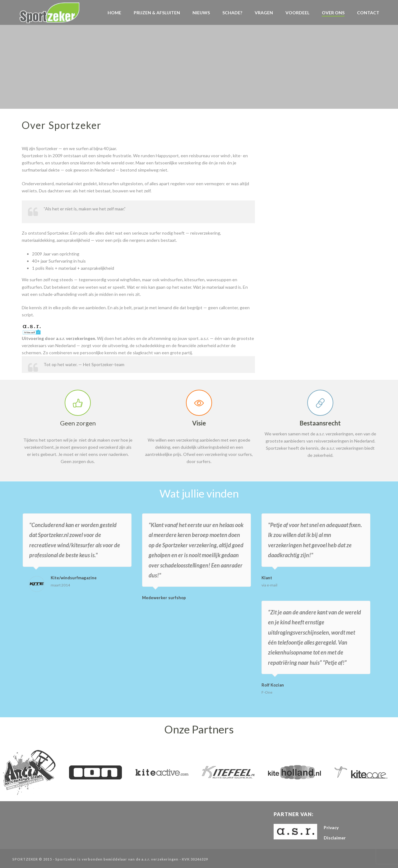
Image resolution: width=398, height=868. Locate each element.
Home (114, 13)
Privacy (331, 827)
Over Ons (333, 13)
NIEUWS (201, 13)
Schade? (232, 13)
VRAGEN (264, 13)
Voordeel (297, 13)
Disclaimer (335, 838)
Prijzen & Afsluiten (157, 13)
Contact (368, 13)
